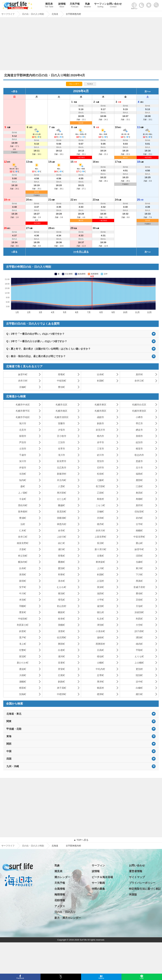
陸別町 (139, 675)
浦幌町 (23, 682)
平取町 (139, 650)
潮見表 (49, 6)
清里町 (62, 631)
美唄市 (139, 436)
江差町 (139, 486)
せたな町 (62, 499)
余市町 (62, 530)
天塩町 (139, 606)
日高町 (100, 650)
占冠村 (100, 581)
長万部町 (100, 486)
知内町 (23, 480)
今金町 (23, 499)
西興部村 (100, 644)
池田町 (100, 593)
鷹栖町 (62, 562)
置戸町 (23, 637)
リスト (90, 84)
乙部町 (100, 493)
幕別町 (62, 593)
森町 (23, 486)
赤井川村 (23, 381)
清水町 (62, 581)
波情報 (62, 6)
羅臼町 (139, 694)
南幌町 (139, 530)
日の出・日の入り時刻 (33, 846)
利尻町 (139, 619)
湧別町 (139, 637)
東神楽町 (100, 562)
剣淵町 (100, 381)
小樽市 (139, 417)
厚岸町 (100, 682)
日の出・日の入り (65, 912)
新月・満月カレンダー (68, 918)
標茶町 (23, 688)
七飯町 (100, 480)
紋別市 (139, 442)
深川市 (23, 461)
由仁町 (62, 543)
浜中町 (139, 682)
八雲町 (62, 486)
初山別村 (62, 606)
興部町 (62, 644)
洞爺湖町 (62, 518)
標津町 (100, 694)
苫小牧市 (62, 436)
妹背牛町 (23, 374)
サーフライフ (8, 846)
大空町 (139, 625)
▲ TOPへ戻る (81, 840)
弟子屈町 (62, 688)
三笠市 (100, 449)
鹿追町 (23, 669)
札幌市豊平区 (23, 411)
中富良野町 (139, 537)
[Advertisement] (81, 45)
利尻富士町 (23, 625)
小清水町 (100, 631)
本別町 (23, 600)
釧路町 (62, 682)
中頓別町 (62, 381)
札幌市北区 (62, 405)
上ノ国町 (23, 493)
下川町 (139, 574)
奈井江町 (139, 381)
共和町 (100, 518)
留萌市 (23, 436)
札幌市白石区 (139, 405)
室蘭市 (62, 423)
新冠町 (23, 656)
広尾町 (62, 675)
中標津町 (62, 694)
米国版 (133, 895)
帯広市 (139, 423)
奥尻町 (139, 493)
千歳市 (23, 455)
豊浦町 (23, 518)
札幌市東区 (100, 405)
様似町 (100, 656)
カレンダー (74, 84)
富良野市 (62, 461)
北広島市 (62, 468)
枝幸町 (62, 619)
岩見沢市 (100, 430)
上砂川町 (62, 537)
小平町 (100, 600)
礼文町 (100, 619)
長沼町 (100, 543)
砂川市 (100, 455)
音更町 (62, 663)
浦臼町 (62, 549)
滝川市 (62, 455)
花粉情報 (60, 900)
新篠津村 (62, 474)
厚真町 (139, 581)
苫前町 (139, 600)
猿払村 (100, 612)
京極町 (23, 387)
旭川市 (23, 423)
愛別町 (62, 568)
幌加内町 (23, 562)
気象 (87, 6)
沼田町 (139, 556)
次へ (147, 91)
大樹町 (23, 675)
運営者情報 (136, 871)
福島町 (139, 474)
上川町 (100, 568)
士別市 (23, 449)
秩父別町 (23, 556)
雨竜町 (62, 374)
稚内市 (100, 436)
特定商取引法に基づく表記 (145, 889)
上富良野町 (100, 537)
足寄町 (100, 675)
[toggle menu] (157, 4)
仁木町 (23, 530)
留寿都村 (23, 512)
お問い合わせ (113, 6)
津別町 (100, 625)
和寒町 (62, 574)
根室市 (139, 449)
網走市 (139, 430)
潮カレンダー (62, 877)
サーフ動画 (98, 883)
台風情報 (60, 889)
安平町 (23, 587)
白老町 (62, 650)
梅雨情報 (60, 895)
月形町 (23, 549)
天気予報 (75, 6)
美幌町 (62, 625)
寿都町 (139, 499)
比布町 (100, 374)
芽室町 (62, 669)
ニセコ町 (100, 505)
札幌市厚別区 (139, 411)
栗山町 (139, 543)
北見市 (23, 430)
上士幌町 (139, 663)
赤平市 (100, 442)
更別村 (139, 669)
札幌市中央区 (23, 405)
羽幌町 (23, 606)
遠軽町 (100, 637)
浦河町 (62, 656)
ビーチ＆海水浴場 (102, 877)
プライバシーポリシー (142, 883)
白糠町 (139, 688)
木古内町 (62, 480)
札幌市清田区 (62, 417)
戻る (15, 91)
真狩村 (139, 374)
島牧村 (100, 499)
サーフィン (100, 6)
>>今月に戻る (81, 252)
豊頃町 (62, 387)
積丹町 (100, 524)
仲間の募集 (98, 889)
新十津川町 (100, 549)
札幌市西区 (100, 411)
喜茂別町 (62, 512)
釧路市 (100, 423)
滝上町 (23, 644)
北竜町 (100, 556)
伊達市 (23, 468)
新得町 (23, 581)
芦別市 (23, 442)
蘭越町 (62, 505)
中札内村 (100, 669)
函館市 (100, 417)
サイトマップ (137, 877)
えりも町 (139, 656)
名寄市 (62, 449)
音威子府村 (139, 587)
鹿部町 (139, 480)
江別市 (62, 442)
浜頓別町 (139, 612)
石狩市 (100, 468)
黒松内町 (23, 505)
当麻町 (139, 562)
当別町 (23, 474)
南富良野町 (23, 543)
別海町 (23, 694)
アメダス (60, 906)
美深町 (100, 587)
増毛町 (62, 600)
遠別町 (100, 606)
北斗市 (139, 468)
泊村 (23, 524)
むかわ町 (62, 587)
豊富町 (23, 612)
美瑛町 (23, 574)
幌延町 (62, 612)
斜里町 (23, 631)
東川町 (139, 568)
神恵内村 (62, 524)
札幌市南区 (62, 411)
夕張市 (62, 430)
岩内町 (139, 518)
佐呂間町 (62, 637)
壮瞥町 (23, 650)
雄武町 (139, 644)
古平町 (139, 524)
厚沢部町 (62, 493)
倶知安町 (139, 512)
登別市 (100, 461)
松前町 (100, 474)
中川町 (23, 593)
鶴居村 (100, 688)
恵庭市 (139, 461)
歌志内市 (139, 455)
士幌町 (100, 663)
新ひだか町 (23, 663)
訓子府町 (139, 631)
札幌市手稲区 (23, 417)
